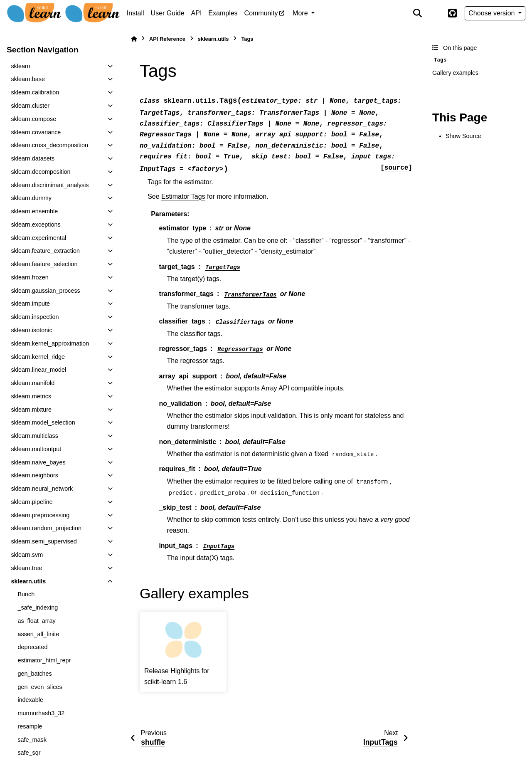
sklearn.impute (30, 304)
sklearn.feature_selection (44, 264)
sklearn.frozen (30, 277)
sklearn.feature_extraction (45, 251)
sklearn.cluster (30, 106)
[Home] (134, 39)
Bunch (26, 594)
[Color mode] (435, 13)
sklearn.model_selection (43, 422)
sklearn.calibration (35, 92)
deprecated (32, 647)
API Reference (167, 39)
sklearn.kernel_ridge (38, 357)
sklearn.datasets (33, 158)
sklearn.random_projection (46, 528)
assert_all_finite (38, 634)
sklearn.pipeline (32, 502)
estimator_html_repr (44, 660)
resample (30, 726)
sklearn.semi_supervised (44, 541)
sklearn (20, 66)
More (301, 13)
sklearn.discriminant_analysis (50, 185)
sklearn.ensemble (34, 211)
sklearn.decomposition (41, 172)
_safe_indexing (38, 607)
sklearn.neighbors (34, 475)
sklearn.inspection (35, 317)
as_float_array (36, 621)
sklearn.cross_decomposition (49, 145)
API (197, 13)
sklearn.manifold (33, 383)
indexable (30, 700)
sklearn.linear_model (38, 370)
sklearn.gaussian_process (45, 291)
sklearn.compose (33, 119)
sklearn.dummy (31, 198)
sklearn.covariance (36, 132)
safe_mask (32, 740)
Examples (223, 13)
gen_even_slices (40, 687)
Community (261, 13)
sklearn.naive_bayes (38, 462)
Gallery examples (455, 73)
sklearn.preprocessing (40, 515)
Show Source (463, 136)
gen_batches (34, 674)
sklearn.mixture (31, 410)
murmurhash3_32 (41, 713)
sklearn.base (28, 79)
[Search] (418, 13)
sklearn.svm (27, 555)
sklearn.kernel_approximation (50, 343)
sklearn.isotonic (31, 330)
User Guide (168, 13)
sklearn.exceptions (36, 225)
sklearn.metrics (31, 396)
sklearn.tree (26, 568)
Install (135, 13)
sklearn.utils (28, 581)
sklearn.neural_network (42, 489)
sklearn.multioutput (36, 449)
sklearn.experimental (38, 238)
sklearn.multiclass (34, 436)
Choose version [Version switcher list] (493, 13)
